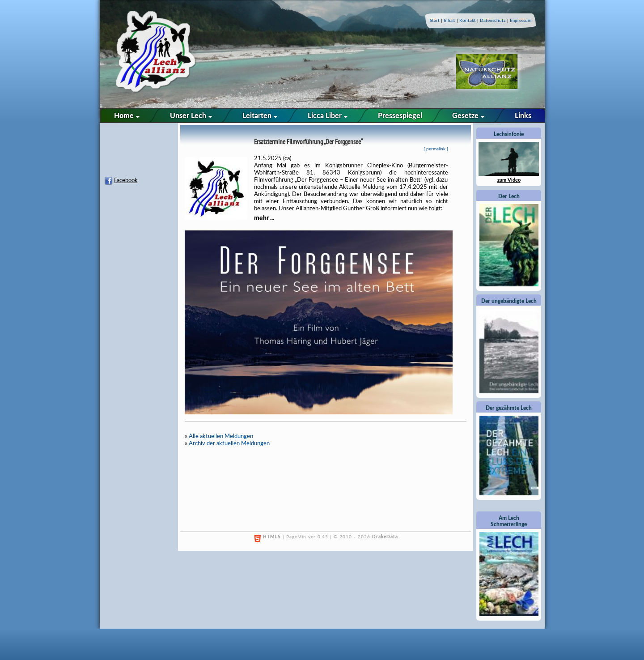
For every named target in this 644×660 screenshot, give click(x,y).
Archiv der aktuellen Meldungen (229, 444)
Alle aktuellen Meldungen (221, 436)
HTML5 (272, 537)
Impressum (521, 21)
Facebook (126, 181)
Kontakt (468, 21)
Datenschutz (493, 21)
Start (435, 21)
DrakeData (385, 537)
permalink (436, 149)
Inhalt (449, 21)
